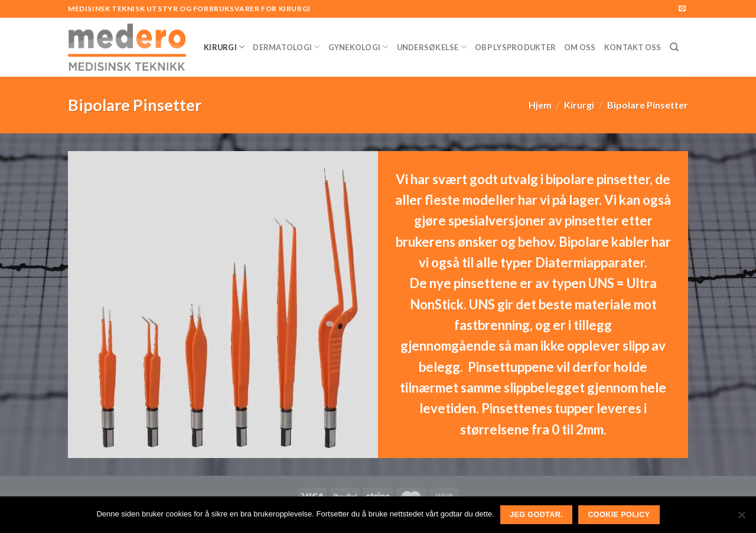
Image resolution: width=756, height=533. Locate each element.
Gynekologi (359, 47)
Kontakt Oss (633, 47)
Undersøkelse (432, 47)
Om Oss (580, 47)
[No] (741, 518)
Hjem (540, 105)
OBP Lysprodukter (515, 47)
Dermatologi (286, 47)
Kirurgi (224, 47)
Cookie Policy (619, 515)
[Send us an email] (682, 9)
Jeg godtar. (536, 515)
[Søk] (674, 47)
